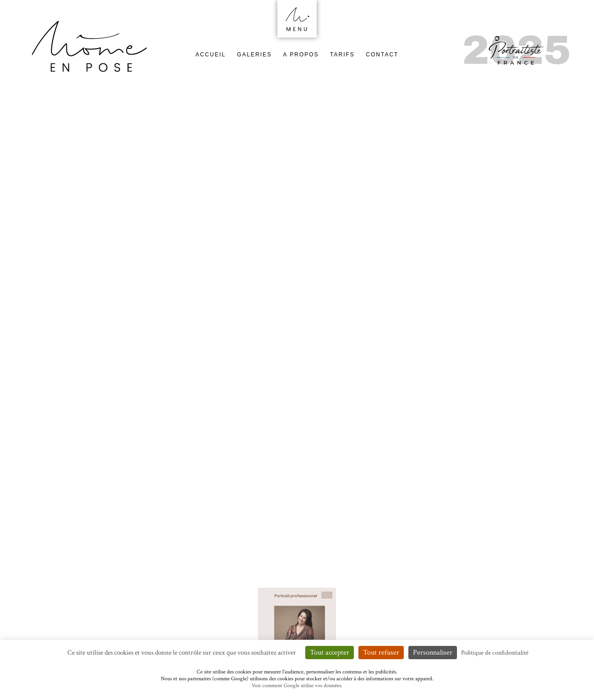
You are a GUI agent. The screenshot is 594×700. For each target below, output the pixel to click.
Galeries (254, 55)
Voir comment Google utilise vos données (296, 686)
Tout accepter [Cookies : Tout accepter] (330, 653)
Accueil (211, 55)
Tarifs (342, 55)
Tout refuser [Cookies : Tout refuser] (381, 653)
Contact (382, 55)
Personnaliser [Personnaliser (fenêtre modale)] (433, 653)
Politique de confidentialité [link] (495, 653)
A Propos (301, 55)
